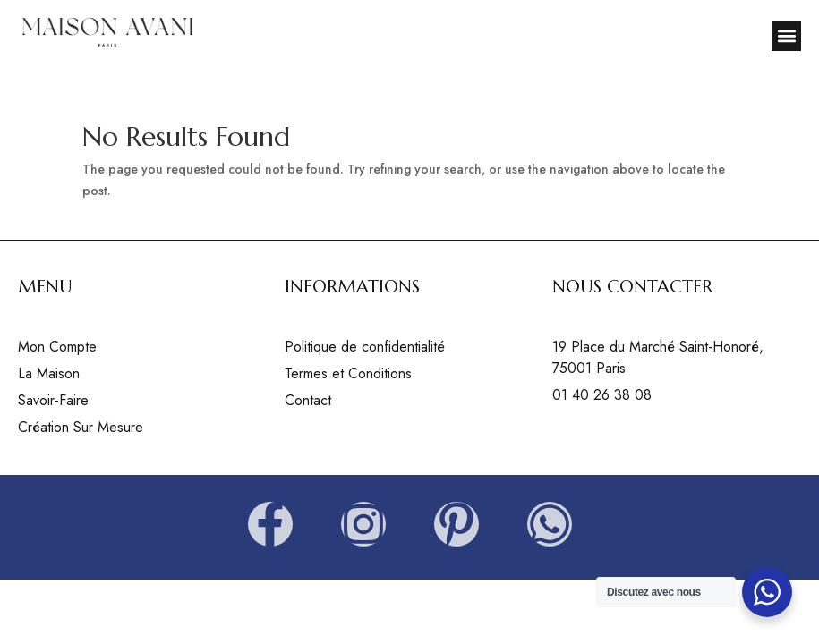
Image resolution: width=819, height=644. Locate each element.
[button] (786, 36)
